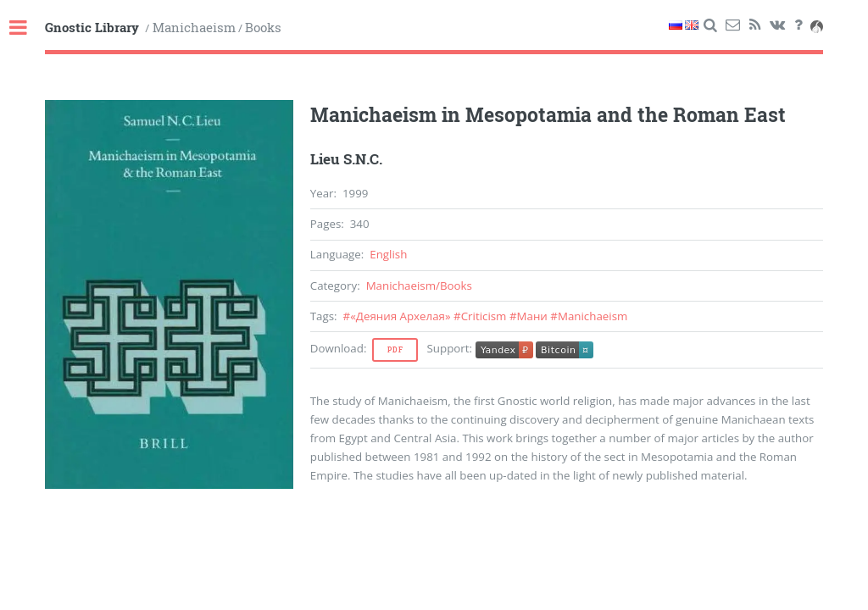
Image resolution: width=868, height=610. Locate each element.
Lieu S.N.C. (346, 159)
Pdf (395, 350)
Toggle (27, 28)
